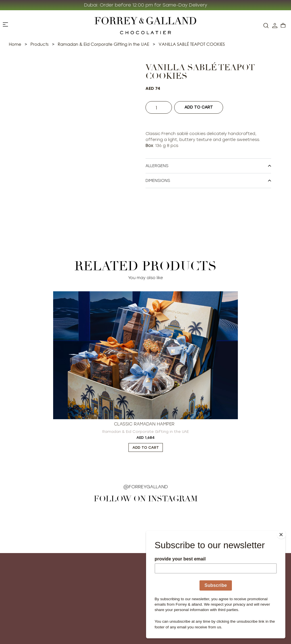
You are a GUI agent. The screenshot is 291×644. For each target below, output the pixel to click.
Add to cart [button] (146, 447)
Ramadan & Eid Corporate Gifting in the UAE (145, 432)
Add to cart (201, 107)
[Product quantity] (160, 107)
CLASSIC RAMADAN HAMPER (144, 424)
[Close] (284, 532)
